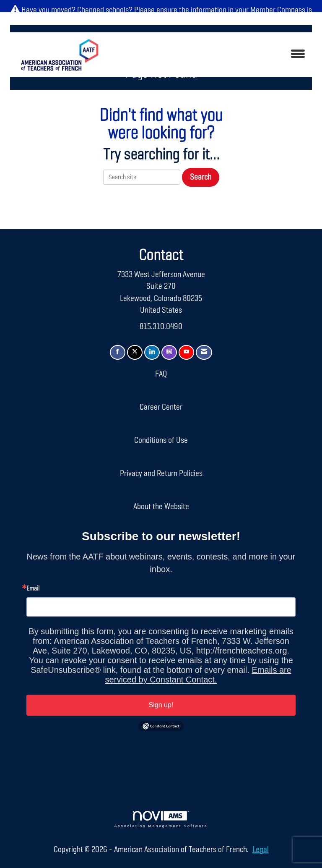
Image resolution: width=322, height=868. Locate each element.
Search (201, 177)
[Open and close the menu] (211, 55)
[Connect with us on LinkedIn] (152, 352)
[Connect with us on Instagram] (169, 352)
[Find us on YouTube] (186, 352)
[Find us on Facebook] (118, 352)
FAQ (161, 374)
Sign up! (161, 705)
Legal (261, 850)
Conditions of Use (161, 440)
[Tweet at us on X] (135, 352)
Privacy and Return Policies (161, 473)
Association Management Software (161, 820)
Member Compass (278, 10)
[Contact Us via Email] (204, 352)
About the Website (161, 507)
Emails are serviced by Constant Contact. (198, 675)
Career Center (161, 407)
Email (33, 589)
